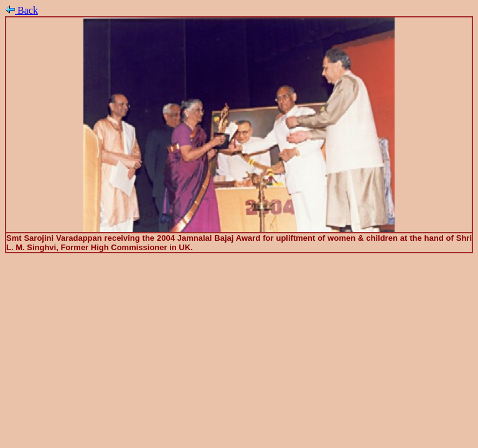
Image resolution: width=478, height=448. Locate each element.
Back (21, 10)
